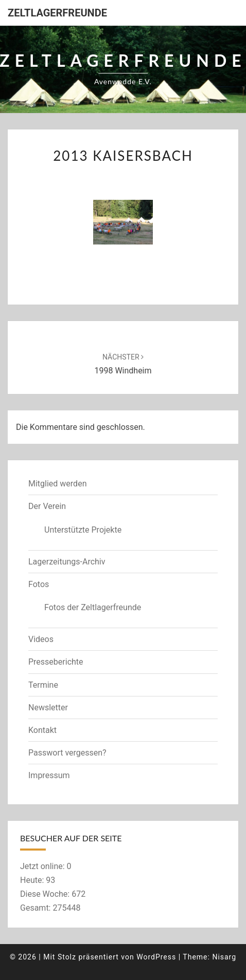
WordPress (156, 957)
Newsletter (48, 708)
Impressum (49, 775)
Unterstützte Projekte (83, 530)
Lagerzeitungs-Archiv (67, 562)
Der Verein (47, 506)
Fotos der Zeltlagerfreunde (93, 607)
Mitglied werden (57, 484)
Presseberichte (56, 662)
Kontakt (42, 730)
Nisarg (224, 957)
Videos (41, 639)
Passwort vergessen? (67, 753)
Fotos (39, 584)
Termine (43, 685)
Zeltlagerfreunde (57, 13)
